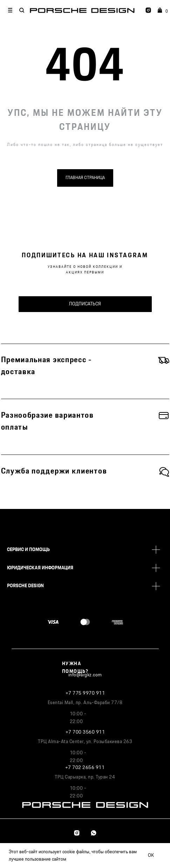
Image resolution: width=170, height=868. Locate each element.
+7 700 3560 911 (85, 732)
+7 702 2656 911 (85, 768)
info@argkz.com (85, 675)
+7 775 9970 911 (85, 693)
